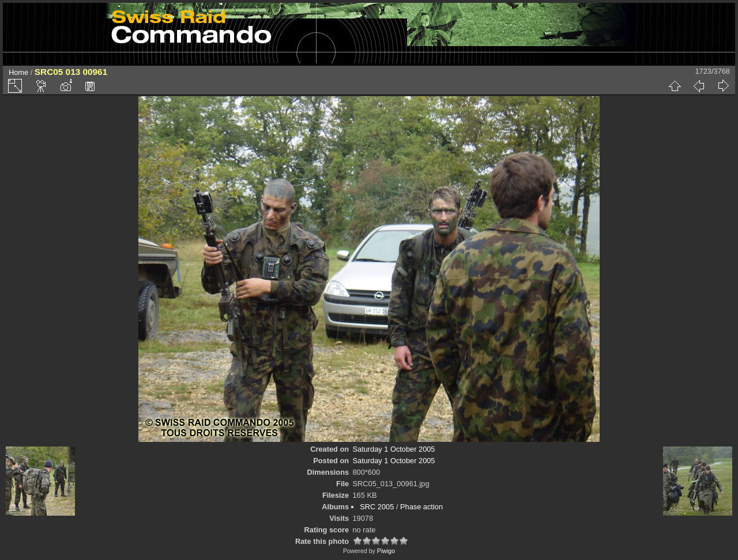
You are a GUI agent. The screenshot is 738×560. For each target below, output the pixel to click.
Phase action (421, 507)
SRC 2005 (377, 507)
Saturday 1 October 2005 (394, 449)
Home (18, 72)
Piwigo (386, 551)
